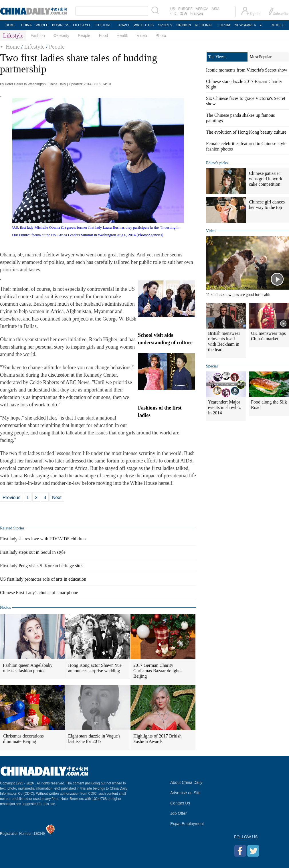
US (173, 9)
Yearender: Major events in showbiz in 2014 (224, 407)
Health (122, 35)
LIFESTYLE (82, 25)
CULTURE (104, 25)
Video (142, 35)
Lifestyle (34, 47)
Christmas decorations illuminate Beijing (23, 739)
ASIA (215, 9)
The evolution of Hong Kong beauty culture (246, 132)
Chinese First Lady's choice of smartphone (39, 593)
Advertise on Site (185, 793)
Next (57, 498)
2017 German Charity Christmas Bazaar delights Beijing (157, 671)
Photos (5, 607)
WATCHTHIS (144, 25)
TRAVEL (124, 25)
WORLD (42, 25)
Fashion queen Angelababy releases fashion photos (28, 668)
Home (13, 47)
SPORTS (165, 25)
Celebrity (61, 35)
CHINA (26, 25)
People (84, 35)
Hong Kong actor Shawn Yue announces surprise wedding (95, 668)
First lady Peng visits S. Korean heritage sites (42, 566)
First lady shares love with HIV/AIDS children (43, 539)
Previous (11, 498)
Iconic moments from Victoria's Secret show (247, 70)
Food (104, 35)
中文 (174, 14)
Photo (161, 35)
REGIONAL (204, 25)
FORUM (224, 25)
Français (197, 13)
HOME (11, 25)
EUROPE (186, 9)
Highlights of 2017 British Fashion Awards (157, 739)
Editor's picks (217, 163)
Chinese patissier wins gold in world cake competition (266, 179)
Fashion (38, 35)
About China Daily (186, 782)
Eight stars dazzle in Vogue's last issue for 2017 (94, 739)
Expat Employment (187, 824)
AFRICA (202, 9)
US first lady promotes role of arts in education (43, 579)
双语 (184, 14)
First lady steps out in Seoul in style (33, 552)
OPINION (184, 25)
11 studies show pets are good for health (238, 295)
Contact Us (180, 803)
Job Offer (178, 813)
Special (212, 366)
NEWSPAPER (245, 25)
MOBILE (278, 25)
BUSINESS (61, 25)
